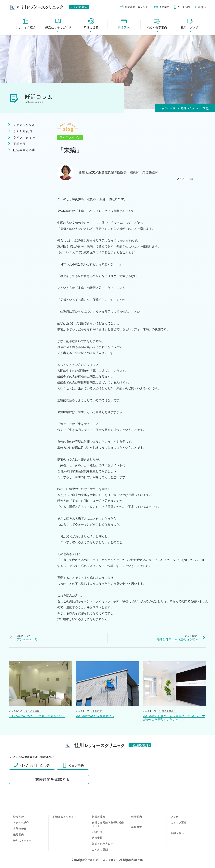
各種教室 (136, 827)
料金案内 (136, 817)
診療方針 (18, 817)
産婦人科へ (177, 833)
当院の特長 (20, 829)
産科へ (200, 7)
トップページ (167, 108)
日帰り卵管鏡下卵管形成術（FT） (108, 824)
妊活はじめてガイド (64, 817)
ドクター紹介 (21, 822)
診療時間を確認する (49, 779)
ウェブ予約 (182, 7)
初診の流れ (98, 817)
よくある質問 (100, 849)
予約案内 (162, 7)
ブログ (174, 817)
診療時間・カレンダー (135, 7)
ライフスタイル (70, 138)
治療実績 (97, 838)
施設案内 (18, 834)
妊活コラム (188, 108)
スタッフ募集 (178, 822)
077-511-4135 (32, 765)
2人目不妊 (98, 832)
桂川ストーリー (22, 840)
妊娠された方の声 (102, 844)
